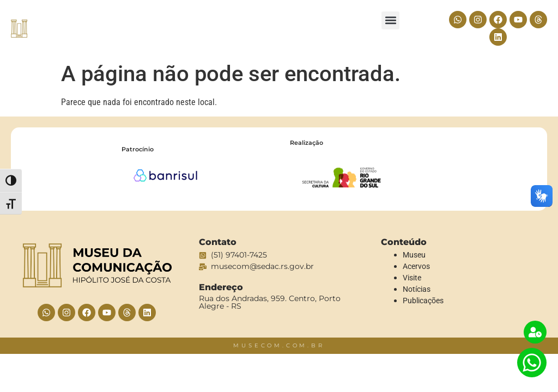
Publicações (423, 301)
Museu (414, 255)
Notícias (417, 289)
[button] (390, 20)
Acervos (416, 266)
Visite (412, 278)
